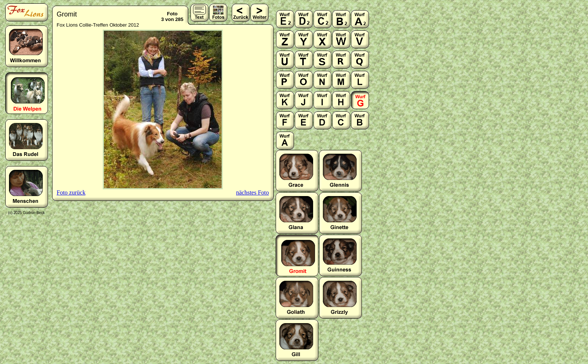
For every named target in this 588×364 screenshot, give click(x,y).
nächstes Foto (252, 192)
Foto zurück (71, 192)
